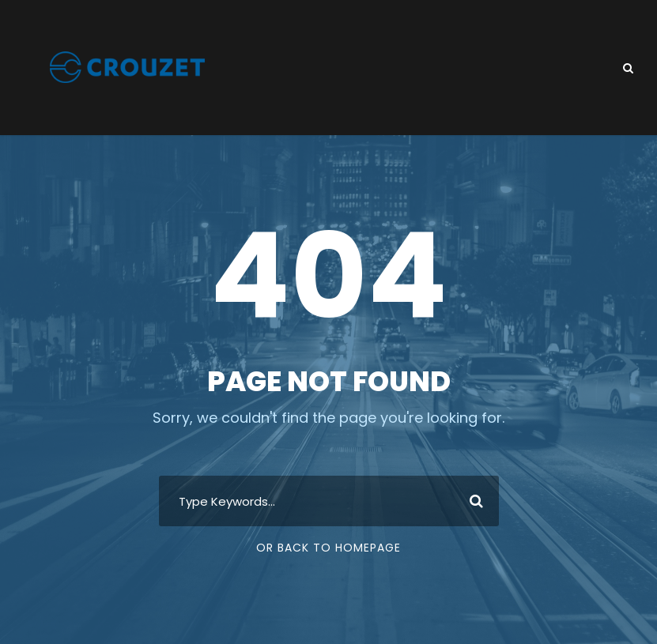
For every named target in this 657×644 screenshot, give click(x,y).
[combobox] (329, 501)
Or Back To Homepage (328, 548)
